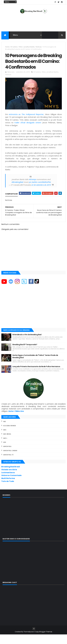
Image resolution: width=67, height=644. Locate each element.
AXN (5, 452)
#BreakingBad (17, 191)
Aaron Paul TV (8, 464)
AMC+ (5, 447)
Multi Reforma (8, 488)
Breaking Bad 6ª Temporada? (25, 354)
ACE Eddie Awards (10, 435)
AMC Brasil (7, 443)
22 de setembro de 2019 (41, 194)
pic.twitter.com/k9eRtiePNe (40, 191)
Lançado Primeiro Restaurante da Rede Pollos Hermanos (36, 376)
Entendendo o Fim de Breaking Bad (27, 344)
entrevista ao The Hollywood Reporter (26, 124)
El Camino (14, 47)
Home (7, 47)
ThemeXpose (29, 641)
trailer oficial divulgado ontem (28, 132)
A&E (5, 431)
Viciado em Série (9, 479)
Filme (21, 47)
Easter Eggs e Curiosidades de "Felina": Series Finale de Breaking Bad (35, 366)
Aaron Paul (7, 456)
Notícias (39, 47)
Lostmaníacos (8, 482)
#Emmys (33, 189)
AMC (5, 439)
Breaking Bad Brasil (11, 476)
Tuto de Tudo (8, 491)
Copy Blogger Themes (44, 641)
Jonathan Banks (29, 47)
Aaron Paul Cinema (10, 460)
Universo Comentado (11, 485)
